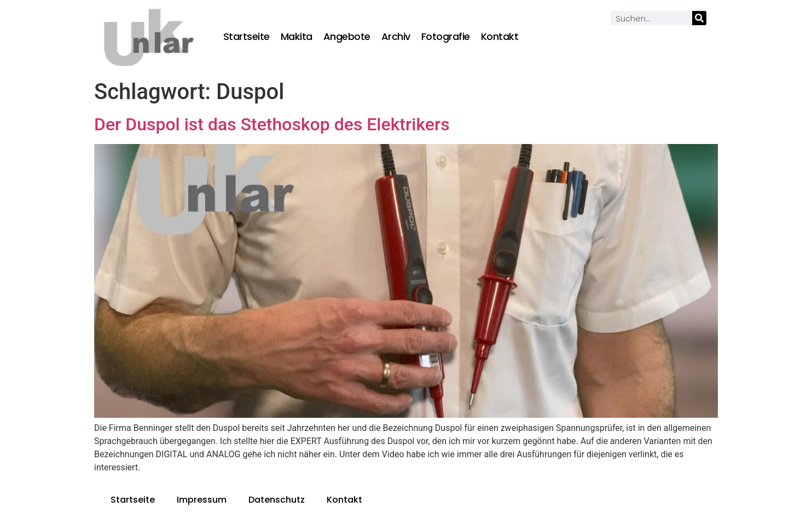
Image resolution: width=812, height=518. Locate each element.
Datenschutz (277, 500)
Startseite (246, 37)
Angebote (347, 37)
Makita (297, 37)
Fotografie (446, 37)
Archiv (396, 37)
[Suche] (699, 18)
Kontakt (500, 37)
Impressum (202, 500)
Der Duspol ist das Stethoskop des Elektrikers (272, 124)
